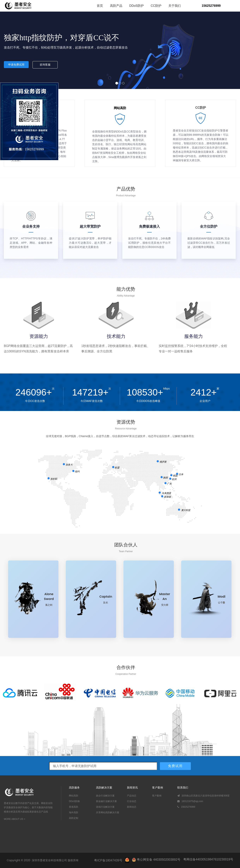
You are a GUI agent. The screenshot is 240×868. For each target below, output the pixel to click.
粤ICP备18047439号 (108, 860)
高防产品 (116, 6)
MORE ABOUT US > (15, 819)
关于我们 (175, 6)
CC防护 (156, 6)
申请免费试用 (16, 65)
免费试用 (175, 766)
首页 (100, 6)
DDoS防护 (137, 6)
